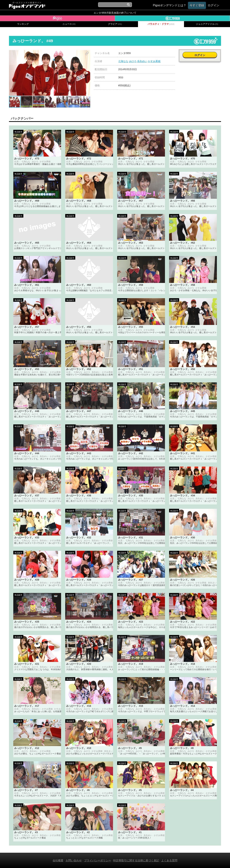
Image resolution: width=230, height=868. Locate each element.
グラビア (115, 24)
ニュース (69, 24)
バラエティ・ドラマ (161, 24)
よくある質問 (169, 860)
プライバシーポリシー (98, 860)
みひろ (133, 61)
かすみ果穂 (154, 61)
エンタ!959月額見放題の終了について (115, 13)
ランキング (23, 24)
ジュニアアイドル (207, 24)
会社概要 (58, 860)
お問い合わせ (74, 860)
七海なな (123, 61)
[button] (87, 53)
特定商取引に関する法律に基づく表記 (136, 860)
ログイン (200, 55)
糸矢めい (142, 61)
